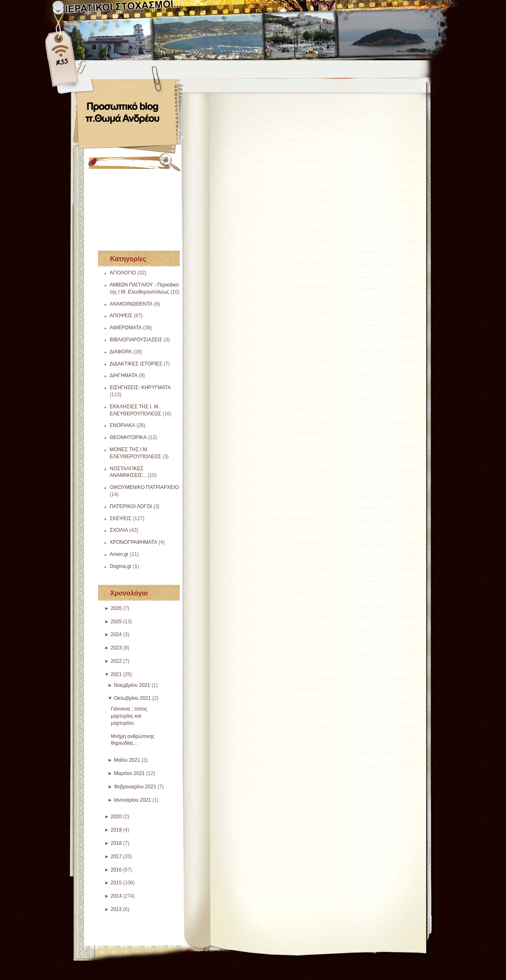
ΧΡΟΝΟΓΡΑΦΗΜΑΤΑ (134, 542)
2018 (116, 843)
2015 (116, 883)
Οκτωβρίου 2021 (132, 698)
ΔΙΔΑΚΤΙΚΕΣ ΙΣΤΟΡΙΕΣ (136, 364)
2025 (116, 622)
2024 (116, 634)
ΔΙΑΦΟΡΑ (121, 352)
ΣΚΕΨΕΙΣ (120, 518)
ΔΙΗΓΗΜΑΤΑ (124, 375)
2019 (116, 830)
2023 (116, 648)
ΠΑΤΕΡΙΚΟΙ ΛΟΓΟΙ (131, 506)
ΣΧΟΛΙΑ (119, 530)
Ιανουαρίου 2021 (132, 800)
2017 (116, 857)
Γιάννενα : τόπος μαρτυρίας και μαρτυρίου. (129, 716)
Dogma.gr (121, 566)
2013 (116, 909)
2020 (116, 817)
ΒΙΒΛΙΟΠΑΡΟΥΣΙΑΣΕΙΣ (136, 340)
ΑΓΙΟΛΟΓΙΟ (123, 273)
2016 (116, 870)
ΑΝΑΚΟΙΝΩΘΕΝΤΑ (131, 304)
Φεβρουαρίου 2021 (135, 787)
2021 (116, 674)
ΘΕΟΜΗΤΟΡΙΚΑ (128, 437)
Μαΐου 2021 (127, 760)
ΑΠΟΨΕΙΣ (121, 316)
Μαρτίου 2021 (129, 773)
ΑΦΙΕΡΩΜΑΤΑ (126, 328)
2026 (116, 608)
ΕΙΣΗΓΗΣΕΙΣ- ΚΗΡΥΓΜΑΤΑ (140, 388)
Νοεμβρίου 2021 (132, 685)
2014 (116, 896)
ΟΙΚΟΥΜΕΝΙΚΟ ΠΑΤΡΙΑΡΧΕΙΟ (144, 487)
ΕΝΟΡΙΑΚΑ (122, 425)
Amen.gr (119, 554)
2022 (116, 661)
